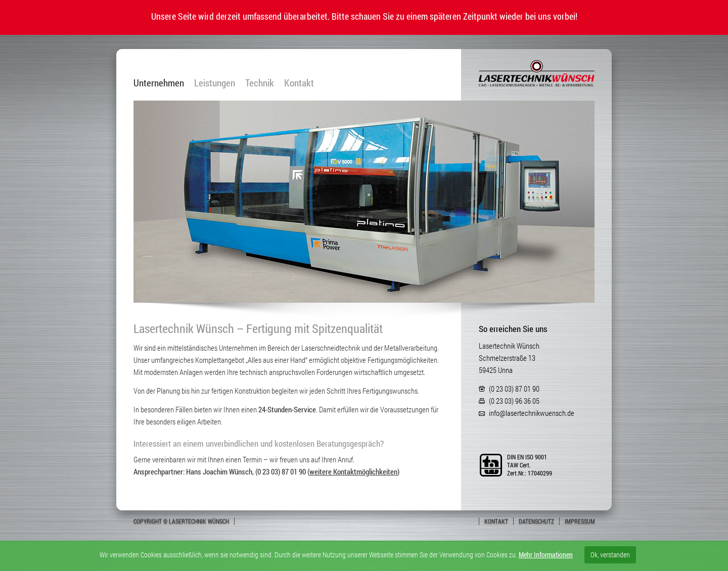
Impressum (580, 521)
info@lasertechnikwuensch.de (532, 413)
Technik (260, 83)
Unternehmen (159, 83)
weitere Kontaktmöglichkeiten (353, 471)
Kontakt (299, 83)
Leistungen (215, 83)
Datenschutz (536, 521)
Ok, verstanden (610, 555)
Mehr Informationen (546, 555)
